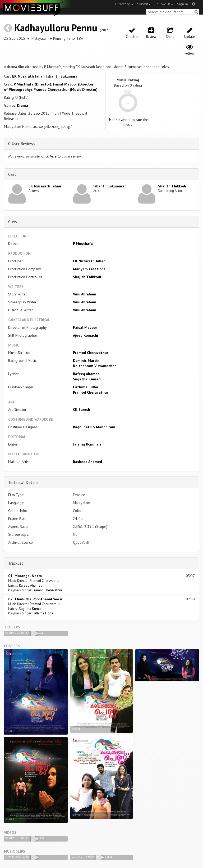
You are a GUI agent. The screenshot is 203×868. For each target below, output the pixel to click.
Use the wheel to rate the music (128, 122)
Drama (22, 105)
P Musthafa (83, 244)
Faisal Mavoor (85, 327)
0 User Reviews (22, 143)
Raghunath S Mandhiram (94, 427)
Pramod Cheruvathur (91, 353)
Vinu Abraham (85, 294)
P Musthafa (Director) (33, 84)
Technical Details (23, 482)
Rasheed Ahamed (87, 462)
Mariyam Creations (89, 269)
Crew (13, 222)
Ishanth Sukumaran (63, 76)
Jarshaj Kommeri (87, 444)
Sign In (183, 4)
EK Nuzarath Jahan (28, 76)
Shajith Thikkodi (172, 186)
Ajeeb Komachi (86, 335)
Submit (144, 4)
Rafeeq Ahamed (86, 374)
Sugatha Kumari (87, 379)
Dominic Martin (86, 361)
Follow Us (164, 4)
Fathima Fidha (86, 387)
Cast (12, 174)
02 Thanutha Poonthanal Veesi (35, 599)
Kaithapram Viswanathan (95, 366)
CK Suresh (82, 410)
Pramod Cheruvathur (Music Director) (66, 89)
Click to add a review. (61, 156)
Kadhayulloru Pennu (56, 28)
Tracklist (16, 563)
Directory (124, 4)
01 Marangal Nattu (25, 576)
